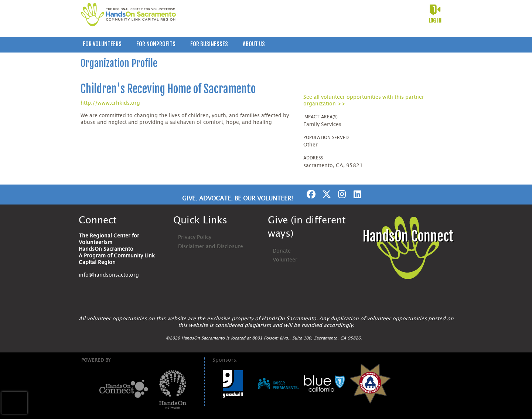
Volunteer (285, 260)
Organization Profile (119, 63)
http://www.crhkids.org (110, 103)
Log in (435, 21)
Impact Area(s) (320, 117)
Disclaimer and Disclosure (211, 247)
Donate (282, 251)
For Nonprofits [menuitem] (156, 44)
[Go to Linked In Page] (357, 194)
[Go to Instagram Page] (341, 194)
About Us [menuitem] (254, 44)
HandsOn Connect (408, 236)
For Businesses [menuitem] (209, 44)
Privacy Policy (195, 237)
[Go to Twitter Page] (325, 194)
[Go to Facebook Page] (310, 194)
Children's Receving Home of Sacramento (168, 89)
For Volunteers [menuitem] (102, 44)
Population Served (326, 138)
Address (313, 158)
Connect (98, 220)
